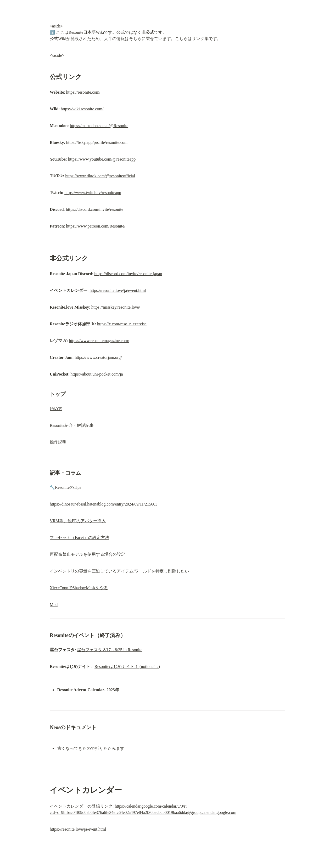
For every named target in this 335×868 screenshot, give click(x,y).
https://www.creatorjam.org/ (98, 357)
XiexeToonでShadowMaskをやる (79, 588)
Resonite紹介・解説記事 (72, 425)
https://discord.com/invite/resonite (95, 209)
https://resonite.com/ (83, 92)
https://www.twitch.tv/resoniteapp (93, 193)
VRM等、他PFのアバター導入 (78, 521)
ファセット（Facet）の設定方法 (79, 538)
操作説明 (58, 442)
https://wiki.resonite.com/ (82, 109)
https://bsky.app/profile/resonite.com (97, 142)
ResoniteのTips (68, 487)
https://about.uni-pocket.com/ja (97, 374)
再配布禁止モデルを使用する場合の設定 (87, 554)
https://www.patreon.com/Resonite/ (96, 226)
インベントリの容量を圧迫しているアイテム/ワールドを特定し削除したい (119, 571)
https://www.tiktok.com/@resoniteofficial (100, 176)
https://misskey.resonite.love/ (116, 307)
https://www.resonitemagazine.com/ (99, 341)
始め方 (56, 409)
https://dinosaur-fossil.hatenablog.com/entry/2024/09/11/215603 (104, 504)
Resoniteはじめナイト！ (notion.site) (127, 666)
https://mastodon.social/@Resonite (99, 126)
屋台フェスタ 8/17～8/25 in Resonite (110, 650)
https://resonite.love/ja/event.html (118, 290)
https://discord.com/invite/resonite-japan (128, 274)
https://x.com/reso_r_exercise (122, 324)
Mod (54, 605)
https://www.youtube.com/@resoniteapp (102, 159)
